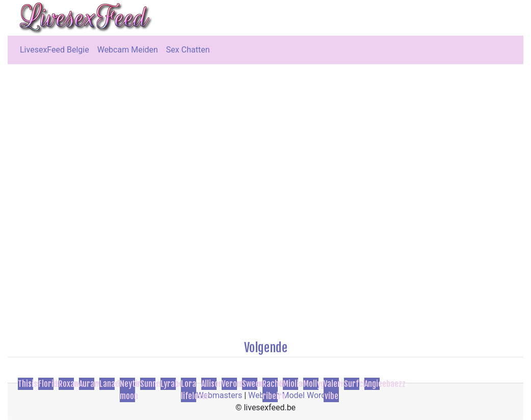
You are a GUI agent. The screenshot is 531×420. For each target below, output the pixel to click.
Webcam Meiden (128, 50)
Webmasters (219, 395)
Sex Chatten (188, 50)
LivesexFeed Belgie (55, 50)
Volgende (266, 348)
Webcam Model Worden (291, 395)
